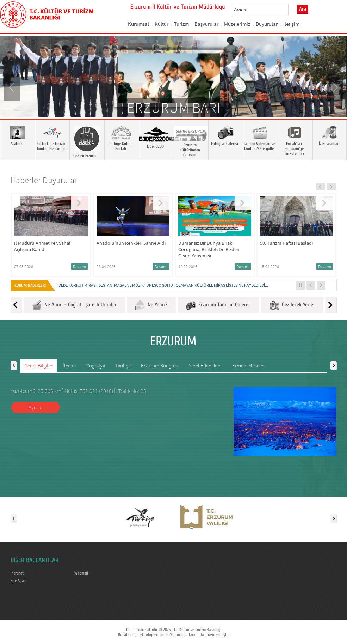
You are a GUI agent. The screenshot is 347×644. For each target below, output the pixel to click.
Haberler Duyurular (44, 180)
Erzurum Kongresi (160, 366)
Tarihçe (123, 366)
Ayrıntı (35, 407)
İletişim (291, 24)
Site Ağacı (18, 581)
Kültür (162, 24)
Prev (12, 87)
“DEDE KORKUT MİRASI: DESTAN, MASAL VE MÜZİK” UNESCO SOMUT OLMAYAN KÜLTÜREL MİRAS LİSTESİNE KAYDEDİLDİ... (162, 285)
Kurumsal (138, 24)
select (290, 10)
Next (335, 87)
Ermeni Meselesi (249, 366)
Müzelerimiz (237, 24)
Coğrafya (96, 366)
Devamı (79, 266)
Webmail (81, 573)
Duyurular (267, 24)
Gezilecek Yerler (292, 305)
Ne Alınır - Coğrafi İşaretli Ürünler (74, 305)
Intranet (17, 573)
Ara (303, 9)
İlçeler (69, 366)
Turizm (181, 24)
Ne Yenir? (151, 305)
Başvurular (206, 24)
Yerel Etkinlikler (205, 366)
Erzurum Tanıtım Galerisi (218, 305)
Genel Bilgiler (38, 366)
